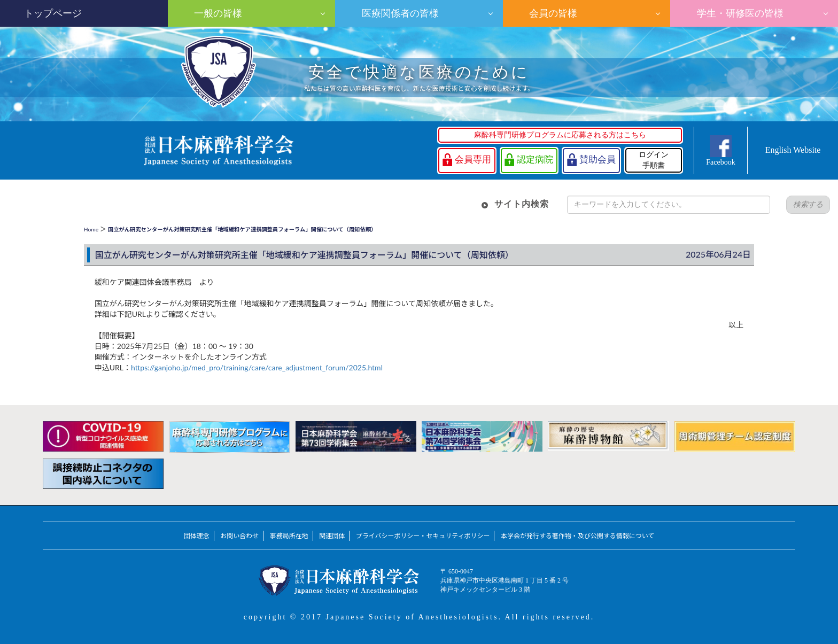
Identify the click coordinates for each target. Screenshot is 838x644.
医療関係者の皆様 (399, 13)
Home (91, 229)
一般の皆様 (217, 13)
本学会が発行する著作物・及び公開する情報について (577, 536)
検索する (808, 204)
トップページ (53, 13)
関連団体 (332, 536)
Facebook (720, 162)
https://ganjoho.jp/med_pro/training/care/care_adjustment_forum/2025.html (257, 367)
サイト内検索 (522, 204)
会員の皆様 (552, 13)
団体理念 (197, 536)
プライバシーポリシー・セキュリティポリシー (423, 536)
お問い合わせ (239, 536)
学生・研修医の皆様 (739, 13)
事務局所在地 (289, 536)
